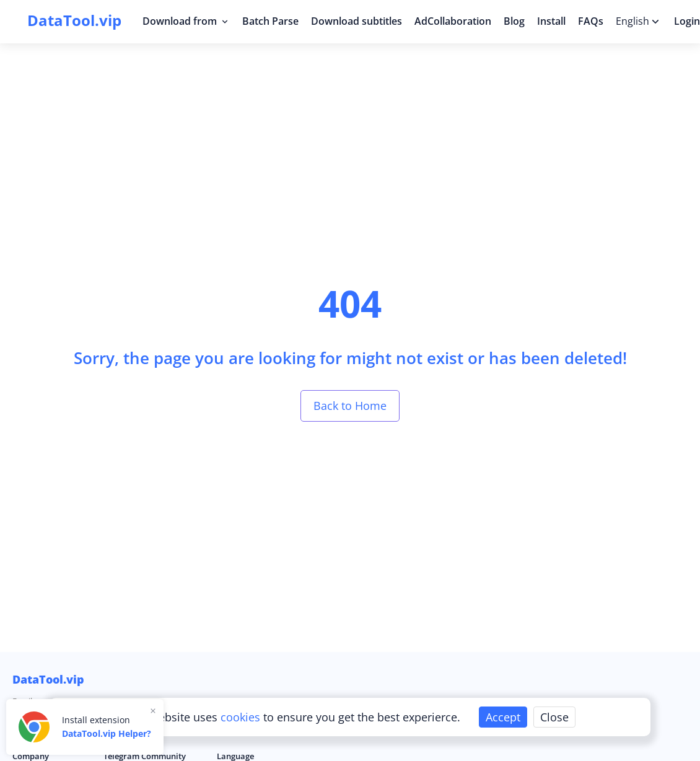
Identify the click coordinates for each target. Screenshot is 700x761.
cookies (242, 717)
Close (554, 717)
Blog (514, 21)
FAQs (591, 21)
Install (551, 21)
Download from (186, 21)
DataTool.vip (48, 679)
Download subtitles (357, 21)
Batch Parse (270, 21)
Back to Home (350, 406)
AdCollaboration (453, 21)
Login (687, 21)
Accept (503, 717)
